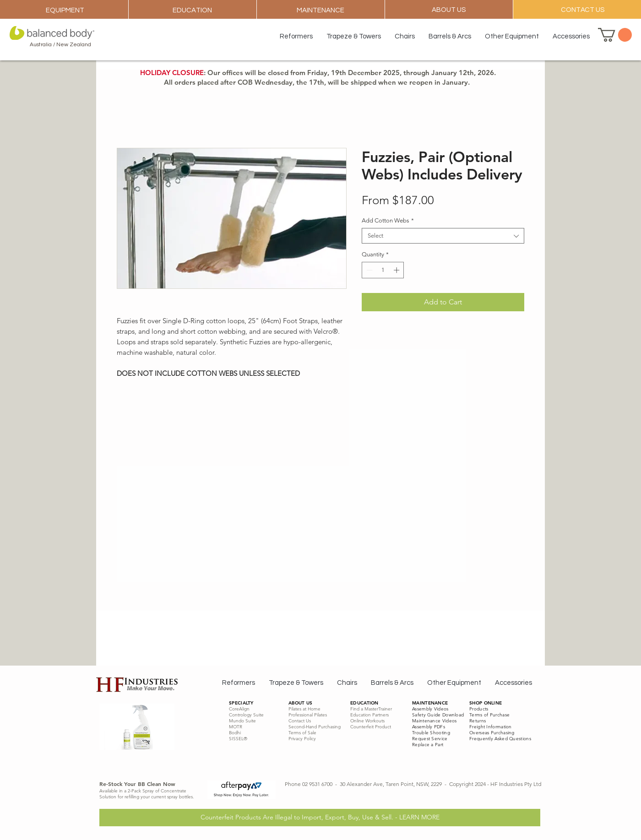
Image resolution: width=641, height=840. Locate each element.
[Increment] (397, 270)
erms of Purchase (491, 715)
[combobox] (443, 236)
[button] (615, 35)
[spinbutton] (383, 270)
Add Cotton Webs (388, 220)
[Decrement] (369, 270)
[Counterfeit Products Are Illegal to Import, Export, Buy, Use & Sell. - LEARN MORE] (320, 818)
